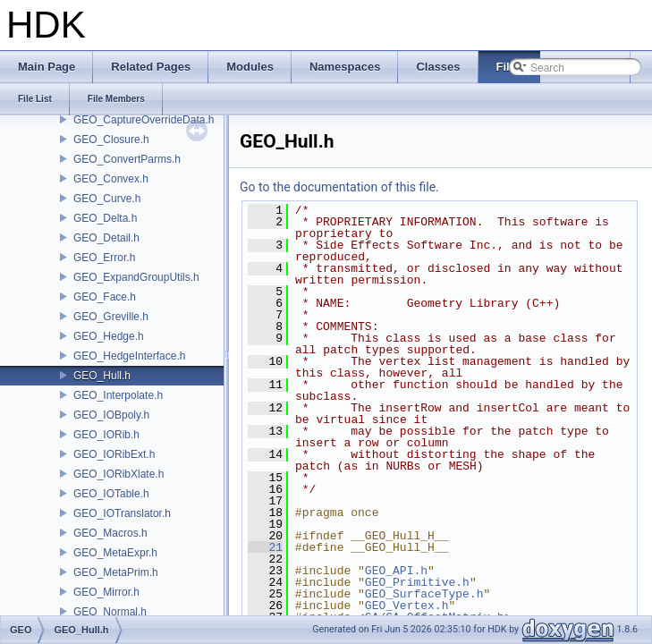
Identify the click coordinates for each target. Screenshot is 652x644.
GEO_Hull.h (102, 376)
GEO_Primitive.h (417, 582)
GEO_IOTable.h (111, 494)
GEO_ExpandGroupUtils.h (136, 277)
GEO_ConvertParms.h (127, 159)
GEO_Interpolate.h (118, 395)
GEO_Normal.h (110, 612)
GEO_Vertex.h (407, 606)
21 (265, 547)
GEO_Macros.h (110, 533)
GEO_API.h (396, 571)
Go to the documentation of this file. (339, 187)
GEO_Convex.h (111, 179)
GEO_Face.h (105, 297)
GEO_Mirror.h (106, 592)
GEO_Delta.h (105, 218)
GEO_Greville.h (111, 317)
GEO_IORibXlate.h (119, 474)
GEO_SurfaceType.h (424, 594)
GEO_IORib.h (106, 435)
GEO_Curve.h (107, 199)
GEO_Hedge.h (109, 336)
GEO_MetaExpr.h (115, 553)
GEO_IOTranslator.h (122, 513)
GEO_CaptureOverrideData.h (144, 120)
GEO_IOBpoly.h (111, 415)
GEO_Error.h (104, 258)
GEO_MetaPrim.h (116, 572)
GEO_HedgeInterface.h (129, 356)
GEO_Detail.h (106, 238)
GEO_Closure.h (111, 140)
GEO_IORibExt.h (114, 454)
